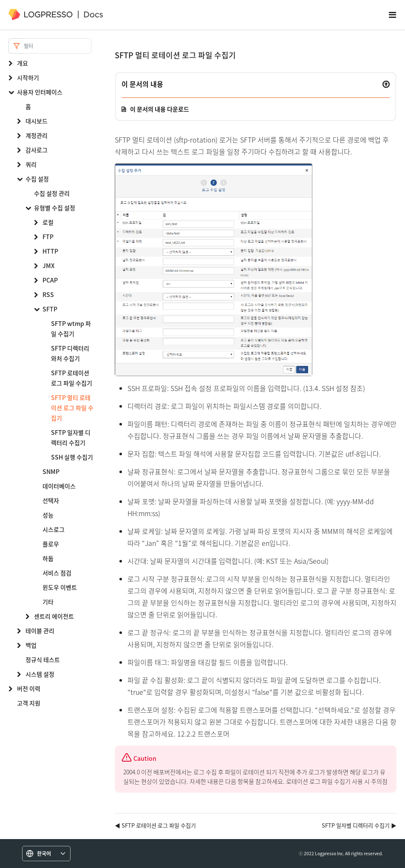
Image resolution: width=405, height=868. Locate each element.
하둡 (48, 558)
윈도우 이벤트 (60, 587)
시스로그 (54, 529)
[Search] (58, 46)
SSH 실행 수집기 (72, 457)
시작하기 (28, 77)
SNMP (51, 471)
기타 (48, 602)
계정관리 (37, 135)
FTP (48, 237)
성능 (48, 515)
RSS (48, 294)
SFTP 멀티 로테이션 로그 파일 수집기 (72, 408)
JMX (48, 266)
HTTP (50, 251)
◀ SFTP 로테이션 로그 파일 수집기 (155, 825)
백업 (31, 645)
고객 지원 (29, 703)
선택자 (51, 500)
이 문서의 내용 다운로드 (160, 109)
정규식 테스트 (43, 660)
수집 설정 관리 (52, 193)
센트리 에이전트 (54, 616)
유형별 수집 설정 (55, 208)
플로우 (51, 544)
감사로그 (37, 150)
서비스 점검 (57, 573)
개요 (23, 63)
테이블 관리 (40, 631)
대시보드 (37, 121)
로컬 (48, 222)
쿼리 (31, 164)
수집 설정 (37, 179)
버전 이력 (29, 688)
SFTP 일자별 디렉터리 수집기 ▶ (359, 825)
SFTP (50, 309)
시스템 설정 (40, 674)
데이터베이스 (59, 486)
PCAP (50, 280)
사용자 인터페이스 (40, 92)
